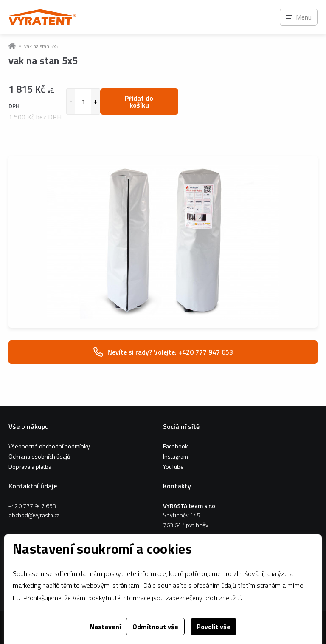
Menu (304, 17)
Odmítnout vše (155, 627)
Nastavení (105, 627)
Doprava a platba (30, 467)
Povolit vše (214, 627)
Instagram (176, 456)
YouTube (173, 467)
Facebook (176, 446)
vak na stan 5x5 (41, 46)
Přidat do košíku (139, 102)
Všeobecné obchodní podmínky (49, 446)
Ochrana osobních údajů (39, 456)
